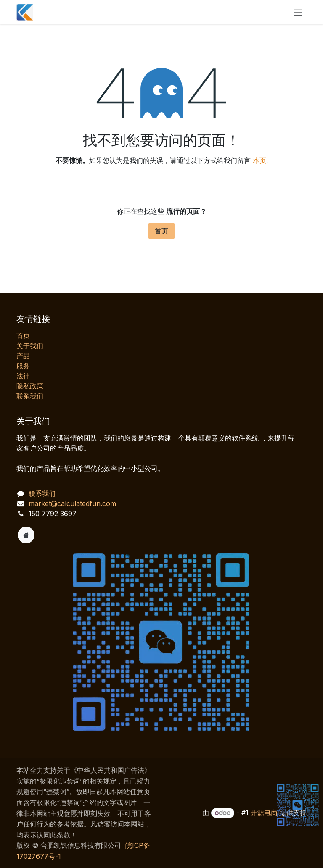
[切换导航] (298, 12)
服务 (23, 366)
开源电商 (264, 813)
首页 (161, 231)
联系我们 (30, 396)
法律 (23, 376)
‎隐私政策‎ (30, 386)
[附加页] (26, 535)
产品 (23, 356)
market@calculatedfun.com (72, 503)
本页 (259, 160)
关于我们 (30, 346)
